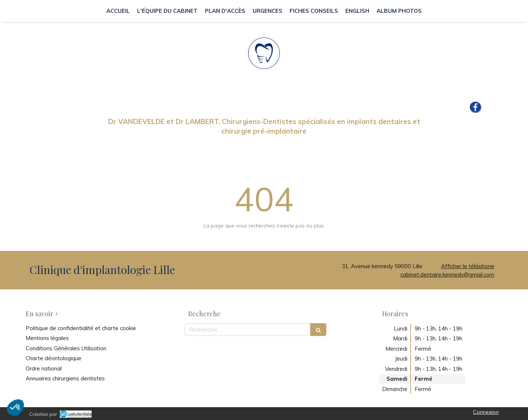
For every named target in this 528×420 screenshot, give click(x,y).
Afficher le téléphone (468, 266)
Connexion (486, 412)
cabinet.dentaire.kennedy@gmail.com (447, 275)
